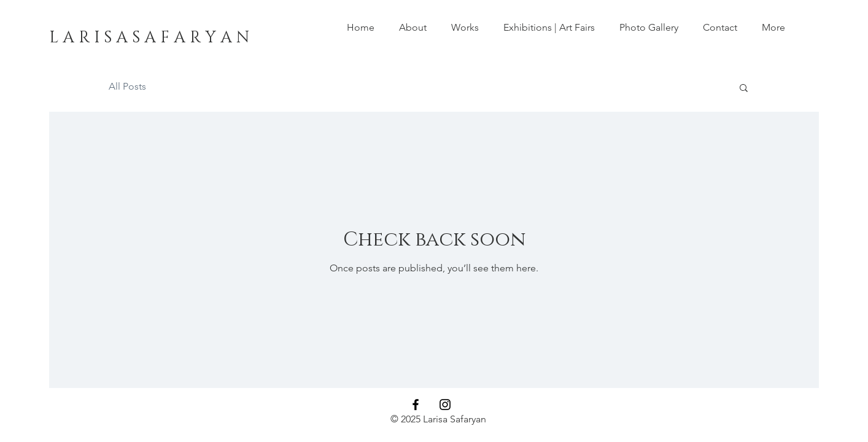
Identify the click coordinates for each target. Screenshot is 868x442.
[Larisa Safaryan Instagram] (445, 405)
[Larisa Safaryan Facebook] (416, 405)
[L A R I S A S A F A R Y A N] (149, 38)
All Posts (127, 86)
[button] (465, 28)
